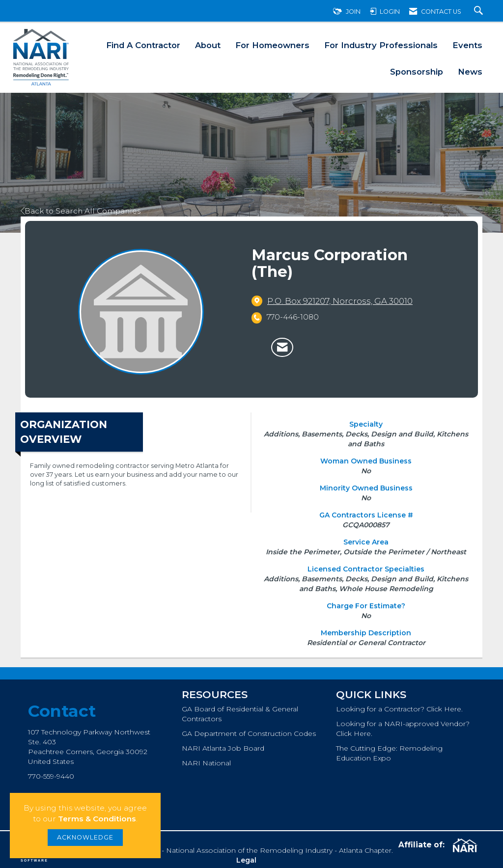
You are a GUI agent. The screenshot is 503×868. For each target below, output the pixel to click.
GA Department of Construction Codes (249, 733)
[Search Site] (480, 12)
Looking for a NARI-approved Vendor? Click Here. (403, 729)
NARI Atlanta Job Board (223, 748)
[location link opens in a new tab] (340, 301)
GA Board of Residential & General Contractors (240, 714)
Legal (246, 860)
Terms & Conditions (97, 819)
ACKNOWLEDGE (85, 837)
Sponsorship (417, 72)
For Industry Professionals (381, 45)
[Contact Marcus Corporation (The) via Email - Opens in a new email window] (282, 348)
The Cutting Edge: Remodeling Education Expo (389, 753)
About (208, 45)
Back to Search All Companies (81, 211)
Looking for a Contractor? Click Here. (399, 709)
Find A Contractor (143, 45)
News (470, 72)
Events (467, 45)
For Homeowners (272, 45)
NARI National (206, 763)
